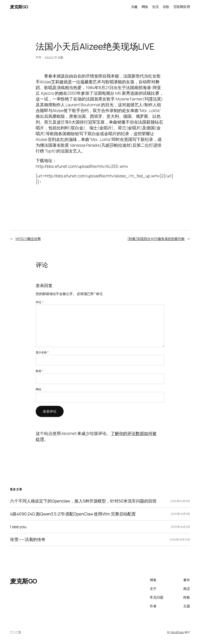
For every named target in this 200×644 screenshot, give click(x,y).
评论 (39, 302)
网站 (38, 389)
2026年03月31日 (180, 539)
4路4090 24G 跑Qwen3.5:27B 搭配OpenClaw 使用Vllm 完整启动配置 (73, 514)
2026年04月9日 (180, 501)
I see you (18, 527)
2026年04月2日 (180, 527)
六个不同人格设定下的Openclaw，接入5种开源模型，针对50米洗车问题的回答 (83, 501)
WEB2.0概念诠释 (28, 239)
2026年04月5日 (180, 514)
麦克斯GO (19, 7)
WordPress (177, 632)
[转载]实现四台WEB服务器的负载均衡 (156, 239)
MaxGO (49, 57)
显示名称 (42, 352)
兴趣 (61, 57)
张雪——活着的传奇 (28, 539)
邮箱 (39, 371)
